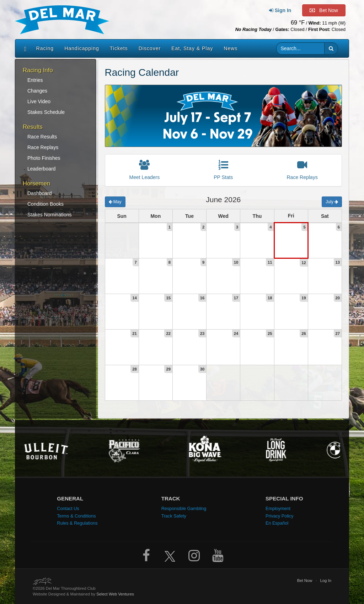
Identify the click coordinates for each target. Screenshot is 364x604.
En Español (277, 523)
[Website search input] (301, 48)
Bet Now (305, 581)
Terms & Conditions (76, 516)
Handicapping (82, 48)
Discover (150, 48)
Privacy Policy (279, 516)
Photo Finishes (44, 158)
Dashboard (40, 193)
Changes (37, 91)
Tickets (119, 48)
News (231, 48)
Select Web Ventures (115, 594)
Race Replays (43, 147)
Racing (45, 48)
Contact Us (68, 509)
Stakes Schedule (46, 112)
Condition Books (45, 204)
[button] (331, 48)
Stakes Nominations (50, 215)
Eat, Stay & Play (192, 48)
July (332, 202)
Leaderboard (41, 169)
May (115, 202)
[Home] (24, 48)
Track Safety (174, 516)
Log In (326, 581)
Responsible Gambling (184, 509)
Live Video (39, 101)
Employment (278, 509)
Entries (35, 80)
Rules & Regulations (77, 523)
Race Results (42, 137)
